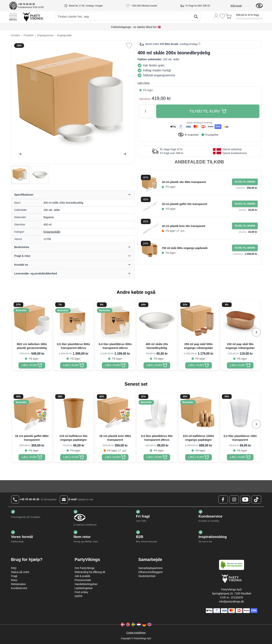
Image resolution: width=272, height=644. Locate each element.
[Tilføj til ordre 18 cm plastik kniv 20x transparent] (245, 226)
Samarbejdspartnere (151, 568)
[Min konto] (216, 16)
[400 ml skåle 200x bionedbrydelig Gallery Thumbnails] (30, 175)
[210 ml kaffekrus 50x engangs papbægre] (73, 457)
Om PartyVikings (85, 568)
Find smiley (82, 592)
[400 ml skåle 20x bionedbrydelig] (157, 365)
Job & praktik (82, 576)
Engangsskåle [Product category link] (52, 232)
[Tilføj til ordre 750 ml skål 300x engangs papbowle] (245, 248)
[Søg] (196, 17)
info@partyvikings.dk (231, 602)
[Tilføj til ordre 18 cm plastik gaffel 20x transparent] (245, 204)
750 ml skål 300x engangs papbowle (185, 248)
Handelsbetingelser (86, 584)
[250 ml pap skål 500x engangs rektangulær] (199, 365)
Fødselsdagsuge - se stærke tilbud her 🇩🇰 (136, 27)
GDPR (79, 596)
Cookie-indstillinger (136, 633)
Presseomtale (83, 580)
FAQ (14, 568)
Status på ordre (20, 572)
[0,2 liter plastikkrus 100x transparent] (240, 457)
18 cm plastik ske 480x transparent (184, 182)
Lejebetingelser (84, 588)
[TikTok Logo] (256, 500)
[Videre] (125, 154)
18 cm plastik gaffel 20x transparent (184, 204)
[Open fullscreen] (73, 102)
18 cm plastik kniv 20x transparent (183, 226)
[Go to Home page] (33, 17)
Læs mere (144, 83)
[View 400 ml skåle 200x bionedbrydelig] (20, 175)
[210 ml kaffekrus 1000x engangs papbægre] (199, 457)
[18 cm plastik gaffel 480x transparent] (32, 457)
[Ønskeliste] (222, 16)
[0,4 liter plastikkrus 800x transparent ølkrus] (115, 365)
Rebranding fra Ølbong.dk (90, 572)
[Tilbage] (21, 154)
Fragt (14, 576)
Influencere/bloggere (151, 572)
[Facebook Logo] (223, 500)
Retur (14, 580)
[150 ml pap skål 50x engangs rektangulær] (240, 365)
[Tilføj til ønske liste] (129, 46)
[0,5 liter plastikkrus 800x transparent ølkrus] (73, 365)
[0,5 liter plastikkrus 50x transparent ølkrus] (157, 457)
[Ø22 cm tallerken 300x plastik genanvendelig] (32, 365)
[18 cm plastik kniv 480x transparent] (115, 457)
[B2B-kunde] (241, 6)
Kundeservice (19, 588)
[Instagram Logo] (234, 500)
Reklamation (19, 584)
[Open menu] (13, 17)
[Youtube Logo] (245, 500)
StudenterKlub (147, 576)
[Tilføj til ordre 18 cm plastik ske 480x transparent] (245, 182)
